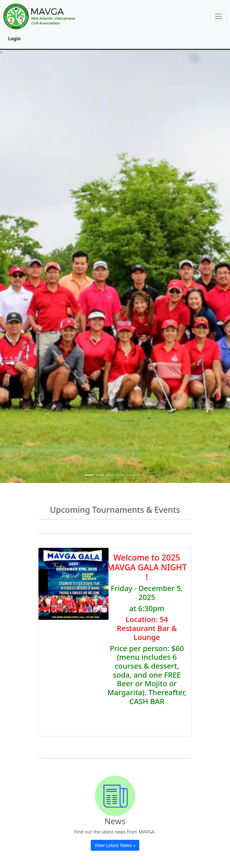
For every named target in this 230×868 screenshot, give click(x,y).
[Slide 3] (110, 475)
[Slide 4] (120, 475)
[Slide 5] (131, 475)
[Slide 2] (100, 475)
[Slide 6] (141, 475)
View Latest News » (115, 845)
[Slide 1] (89, 475)
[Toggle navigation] (219, 16)
